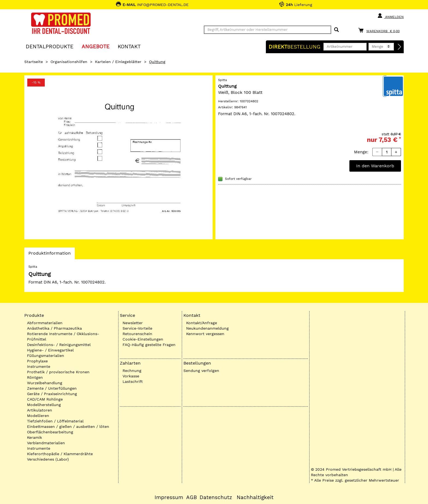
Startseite (34, 62)
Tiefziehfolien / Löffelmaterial (55, 421)
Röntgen (35, 377)
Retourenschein (137, 334)
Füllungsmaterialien (46, 356)
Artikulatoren (40, 410)
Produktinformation (49, 255)
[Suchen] (336, 30)
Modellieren (38, 416)
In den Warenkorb (375, 166)
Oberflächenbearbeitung (50, 432)
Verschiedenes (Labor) (48, 459)
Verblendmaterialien (46, 443)
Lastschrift (133, 381)
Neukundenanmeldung (207, 328)
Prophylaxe (37, 361)
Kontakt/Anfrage (202, 323)
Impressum (169, 497)
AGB (191, 497)
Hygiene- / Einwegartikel (50, 350)
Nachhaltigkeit (255, 497)
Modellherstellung (44, 405)
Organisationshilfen (69, 62)
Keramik (35, 437)
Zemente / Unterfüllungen (52, 388)
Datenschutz (216, 497)
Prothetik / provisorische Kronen (58, 372)
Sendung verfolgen (201, 371)
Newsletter (133, 323)
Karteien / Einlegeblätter (118, 62)
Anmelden (390, 16)
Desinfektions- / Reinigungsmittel (59, 345)
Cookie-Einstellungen (143, 339)
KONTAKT (129, 46)
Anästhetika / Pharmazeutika (54, 328)
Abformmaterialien (45, 323)
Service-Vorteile (137, 328)
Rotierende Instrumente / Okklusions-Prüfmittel (63, 336)
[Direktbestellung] (400, 47)
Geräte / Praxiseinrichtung (52, 394)
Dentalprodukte (50, 46)
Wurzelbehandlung (45, 383)
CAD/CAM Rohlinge (45, 399)
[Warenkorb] (380, 30)
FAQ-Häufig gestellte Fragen (149, 345)
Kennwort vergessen (205, 334)
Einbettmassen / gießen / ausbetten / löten (68, 427)
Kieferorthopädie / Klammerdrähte (60, 454)
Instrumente (39, 366)
